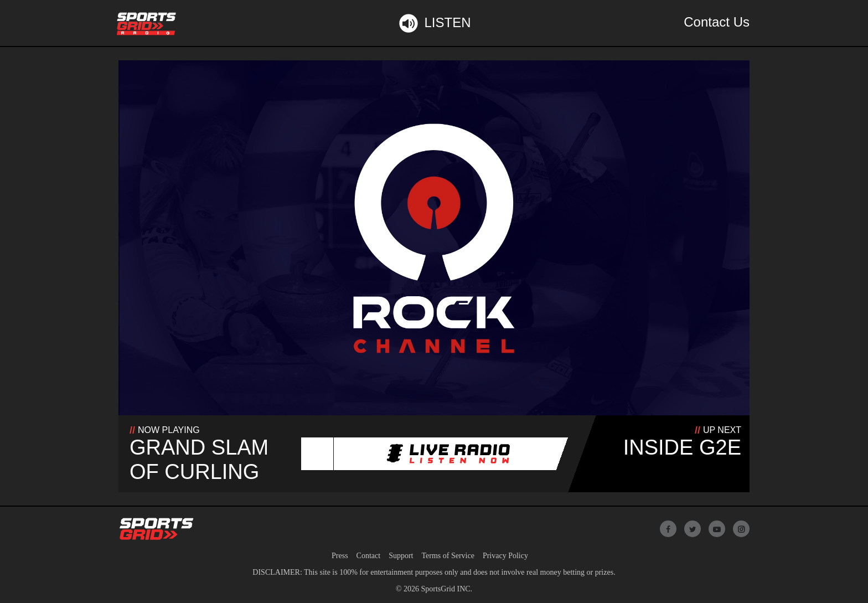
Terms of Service (448, 556)
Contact (369, 556)
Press (340, 556)
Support (401, 556)
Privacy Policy (505, 556)
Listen (434, 23)
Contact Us (717, 22)
